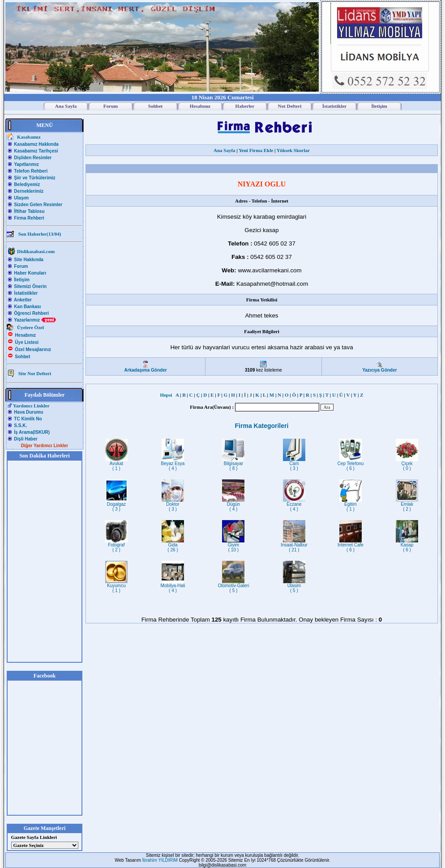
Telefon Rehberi (31, 171)
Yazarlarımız (35, 320)
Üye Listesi (27, 342)
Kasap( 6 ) (407, 545)
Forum (21, 266)
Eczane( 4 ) (294, 505)
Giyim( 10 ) (233, 545)
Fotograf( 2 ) (116, 545)
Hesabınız (25, 335)
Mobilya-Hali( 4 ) (173, 586)
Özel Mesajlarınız (33, 349)
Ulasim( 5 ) (294, 586)
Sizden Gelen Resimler (38, 205)
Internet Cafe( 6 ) (351, 545)
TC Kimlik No (28, 419)
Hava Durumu (28, 412)
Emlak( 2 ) (407, 505)
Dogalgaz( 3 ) (116, 505)
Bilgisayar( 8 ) (233, 464)
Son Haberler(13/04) (40, 234)
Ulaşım (21, 198)
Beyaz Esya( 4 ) (173, 464)
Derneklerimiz (29, 191)
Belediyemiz (27, 184)
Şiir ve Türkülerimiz (34, 178)
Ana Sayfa (225, 150)
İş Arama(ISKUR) (32, 432)
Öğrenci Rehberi (31, 313)
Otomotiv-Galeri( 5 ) (233, 586)
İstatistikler (26, 293)
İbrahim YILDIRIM (161, 860)
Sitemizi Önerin (30, 286)
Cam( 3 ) (294, 464)
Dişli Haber (26, 439)
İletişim (21, 280)
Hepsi (167, 395)
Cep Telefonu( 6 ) (351, 464)
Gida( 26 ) (173, 545)
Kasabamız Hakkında (36, 144)
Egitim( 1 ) (351, 505)
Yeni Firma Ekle (256, 150)
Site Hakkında (29, 260)
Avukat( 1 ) (116, 464)
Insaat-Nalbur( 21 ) (294, 545)
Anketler (23, 300)
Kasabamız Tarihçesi (36, 151)
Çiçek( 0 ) (407, 464)
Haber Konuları (30, 273)
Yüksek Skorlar (293, 150)
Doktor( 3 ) (173, 505)
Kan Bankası (27, 307)
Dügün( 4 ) (233, 505)
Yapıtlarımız (26, 164)
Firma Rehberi (29, 218)
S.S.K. (20, 426)
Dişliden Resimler (33, 158)
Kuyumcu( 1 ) (116, 586)
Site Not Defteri (35, 373)
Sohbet (22, 357)
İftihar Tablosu (29, 211)
